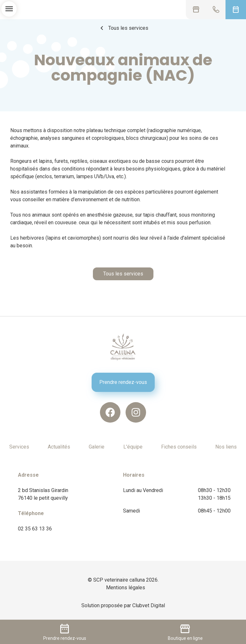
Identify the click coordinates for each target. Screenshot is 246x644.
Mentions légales (126, 588)
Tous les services (123, 28)
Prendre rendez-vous (123, 382)
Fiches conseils (179, 447)
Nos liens (226, 447)
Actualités (59, 447)
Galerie (97, 447)
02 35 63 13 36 (35, 529)
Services (19, 447)
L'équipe (133, 447)
